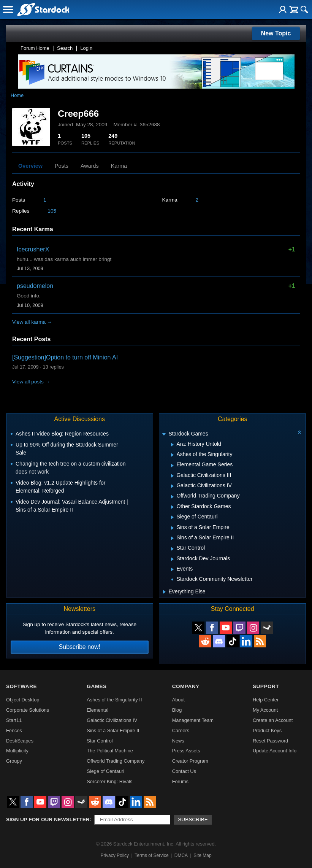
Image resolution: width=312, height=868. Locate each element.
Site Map (202, 855)
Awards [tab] (90, 166)
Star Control (100, 741)
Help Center (266, 700)
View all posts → (31, 382)
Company (186, 686)
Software (21, 686)
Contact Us (184, 771)
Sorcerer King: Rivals (109, 781)
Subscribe (193, 820)
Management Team (193, 720)
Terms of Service (151, 855)
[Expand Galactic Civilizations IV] (172, 486)
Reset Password (270, 741)
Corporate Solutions (28, 710)
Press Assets (186, 751)
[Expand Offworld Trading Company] (172, 497)
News (178, 741)
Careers (181, 730)
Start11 (14, 720)
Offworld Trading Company (116, 761)
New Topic (276, 33)
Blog (177, 710)
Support (266, 686)
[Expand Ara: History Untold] (172, 445)
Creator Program (190, 761)
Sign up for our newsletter (48, 820)
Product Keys (267, 730)
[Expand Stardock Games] (164, 435)
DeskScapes (20, 741)
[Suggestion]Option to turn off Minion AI (65, 357)
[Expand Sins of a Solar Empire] (172, 528)
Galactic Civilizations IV (112, 720)
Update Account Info (275, 751)
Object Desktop (23, 700)
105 (52, 211)
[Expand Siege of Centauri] (172, 517)
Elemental (97, 710)
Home (17, 95)
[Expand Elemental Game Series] (172, 466)
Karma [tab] (119, 166)
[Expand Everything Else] (164, 592)
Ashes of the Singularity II (114, 700)
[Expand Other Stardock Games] (172, 507)
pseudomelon (35, 286)
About (178, 700)
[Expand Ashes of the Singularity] (172, 455)
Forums (180, 781)
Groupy (14, 761)
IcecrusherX (33, 249)
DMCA (181, 855)
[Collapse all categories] (299, 432)
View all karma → (32, 322)
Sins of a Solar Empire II (113, 730)
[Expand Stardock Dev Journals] (172, 559)
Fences (14, 730)
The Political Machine (110, 751)
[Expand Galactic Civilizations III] (172, 476)
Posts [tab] (62, 166)
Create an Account (273, 720)
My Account (265, 710)
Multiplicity (17, 751)
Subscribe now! (80, 647)
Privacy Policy (115, 855)
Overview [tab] (30, 166)
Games (97, 686)
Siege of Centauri (105, 771)
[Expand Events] (172, 569)
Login (86, 48)
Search (65, 48)
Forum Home (35, 48)
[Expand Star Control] (172, 549)
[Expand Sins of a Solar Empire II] (172, 538)
